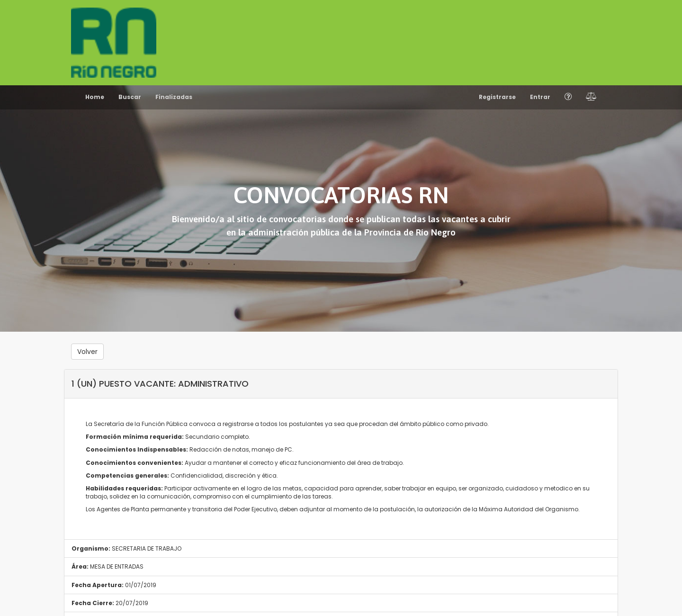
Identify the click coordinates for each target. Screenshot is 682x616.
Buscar (130, 97)
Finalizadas (174, 97)
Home (95, 97)
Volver (87, 352)
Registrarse (497, 97)
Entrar (540, 97)
